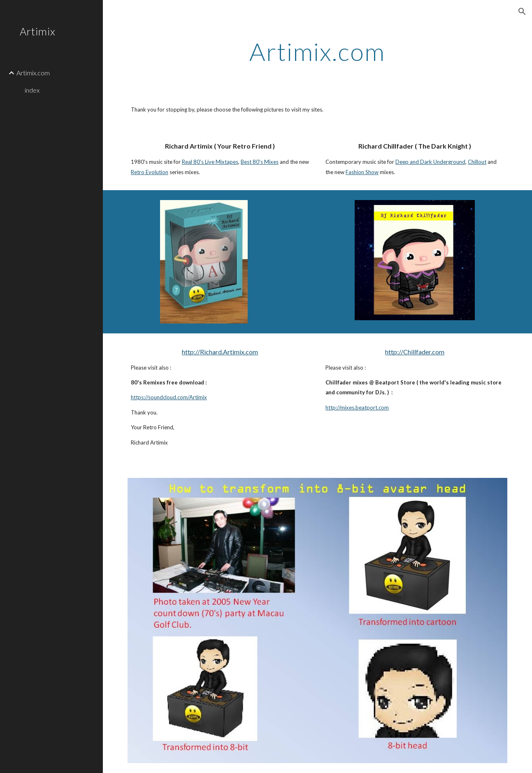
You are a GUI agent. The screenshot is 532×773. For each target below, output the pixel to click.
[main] (318, 51)
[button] (522, 12)
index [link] (32, 90)
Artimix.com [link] (33, 73)
